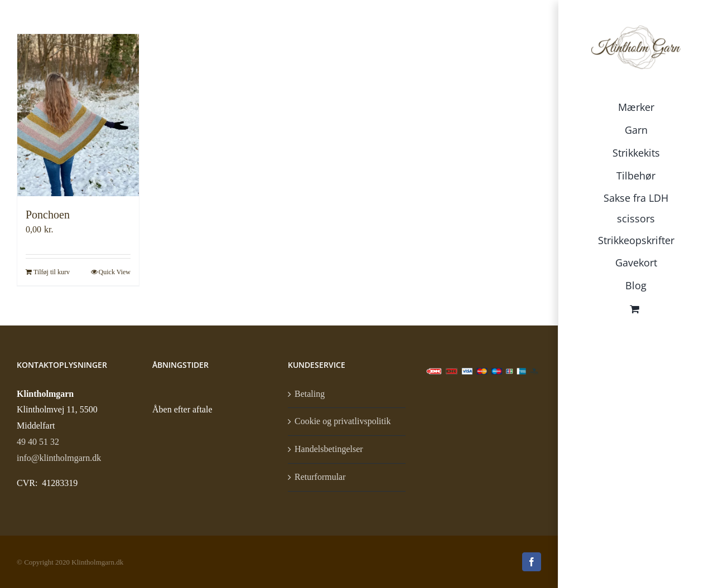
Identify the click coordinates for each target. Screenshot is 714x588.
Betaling (310, 394)
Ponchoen (48, 215)
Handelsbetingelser (329, 449)
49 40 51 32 (38, 442)
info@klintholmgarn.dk (59, 458)
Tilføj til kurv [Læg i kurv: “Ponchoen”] (52, 272)
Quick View (115, 272)
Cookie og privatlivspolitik (342, 421)
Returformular (320, 477)
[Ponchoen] (78, 115)
